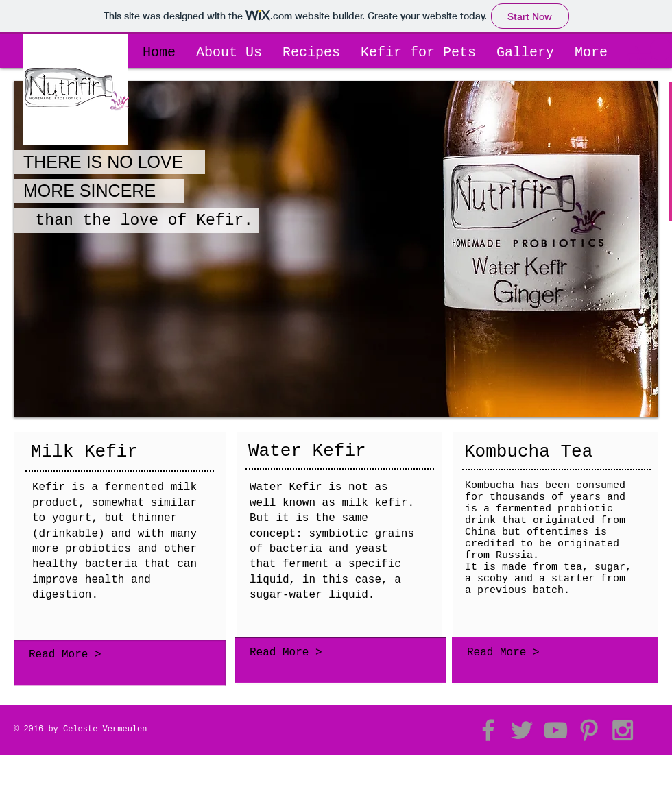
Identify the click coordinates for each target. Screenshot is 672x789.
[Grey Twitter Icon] (522, 730)
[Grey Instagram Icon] (623, 730)
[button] (650, 53)
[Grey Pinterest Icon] (589, 730)
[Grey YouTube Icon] (555, 730)
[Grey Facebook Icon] (488, 730)
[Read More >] (116, 655)
